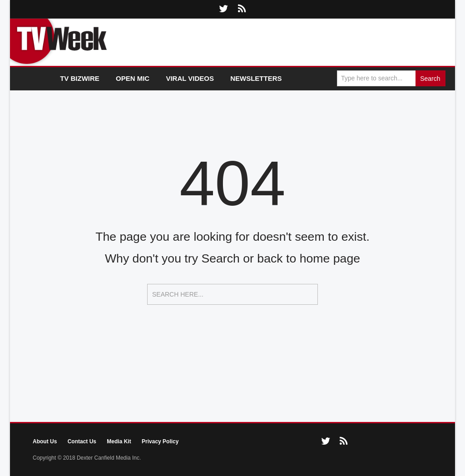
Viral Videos (190, 78)
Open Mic (133, 78)
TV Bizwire (80, 78)
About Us (45, 441)
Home (35, 79)
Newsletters (256, 78)
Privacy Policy (160, 441)
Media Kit (119, 441)
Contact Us (82, 441)
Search (430, 79)
